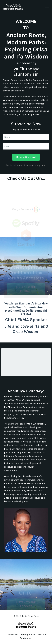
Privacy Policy (28, 634)
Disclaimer (12, 634)
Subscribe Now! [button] (26, 157)
